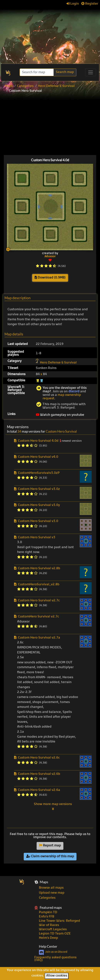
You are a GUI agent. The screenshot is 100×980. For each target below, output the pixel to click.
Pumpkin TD (48, 912)
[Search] (37, 72)
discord (74, 392)
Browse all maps (51, 888)
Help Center (48, 946)
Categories (25, 86)
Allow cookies (57, 976)
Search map (65, 72)
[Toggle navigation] (91, 72)
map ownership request (62, 397)
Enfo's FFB (47, 917)
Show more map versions (53, 806)
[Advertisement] (50, 35)
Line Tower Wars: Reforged (59, 921)
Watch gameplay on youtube (60, 415)
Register (90, 4)
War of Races (49, 925)
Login (73, 4)
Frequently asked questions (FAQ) (55, 959)
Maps (9, 86)
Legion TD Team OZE (55, 934)
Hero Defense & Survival (56, 86)
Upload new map (52, 893)
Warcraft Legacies (53, 929)
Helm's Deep (48, 938)
